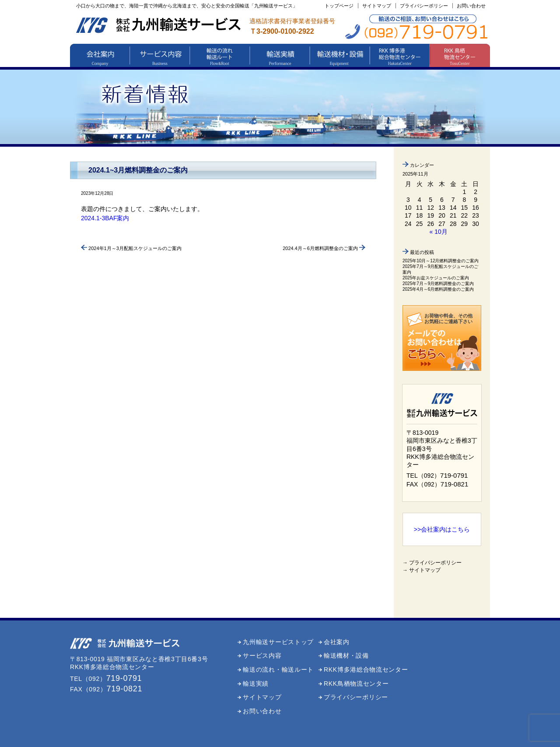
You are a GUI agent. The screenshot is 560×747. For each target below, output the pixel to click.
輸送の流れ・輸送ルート (278, 669)
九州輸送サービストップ (278, 642)
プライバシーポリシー (424, 6)
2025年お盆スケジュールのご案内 (436, 278)
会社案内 (337, 642)
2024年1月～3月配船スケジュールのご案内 (131, 248)
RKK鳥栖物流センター (356, 684)
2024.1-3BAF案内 (105, 218)
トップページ (339, 6)
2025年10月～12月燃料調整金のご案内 (441, 261)
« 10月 (439, 232)
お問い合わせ (471, 6)
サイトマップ (377, 6)
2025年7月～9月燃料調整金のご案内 (438, 284)
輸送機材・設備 (346, 655)
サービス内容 (262, 655)
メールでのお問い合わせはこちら (434, 348)
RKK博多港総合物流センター (366, 669)
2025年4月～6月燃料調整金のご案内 (438, 289)
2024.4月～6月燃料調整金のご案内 (324, 248)
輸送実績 (256, 684)
